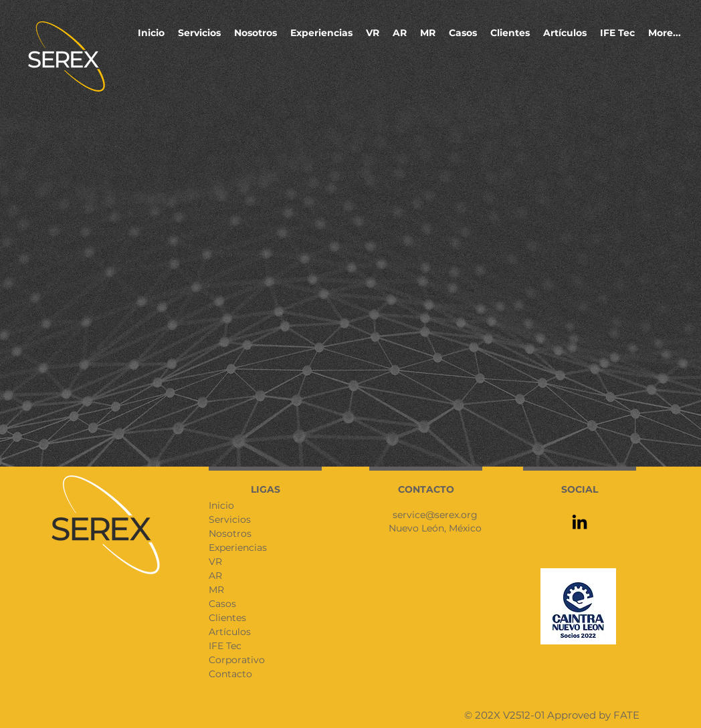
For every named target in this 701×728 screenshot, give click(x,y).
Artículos (230, 632)
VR (215, 562)
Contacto (230, 674)
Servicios (230, 519)
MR (216, 590)
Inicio (221, 505)
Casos (222, 604)
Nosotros (230, 533)
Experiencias (238, 548)
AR (215, 576)
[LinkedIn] (580, 522)
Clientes (227, 618)
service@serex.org (435, 515)
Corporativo (237, 660)
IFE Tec (225, 646)
